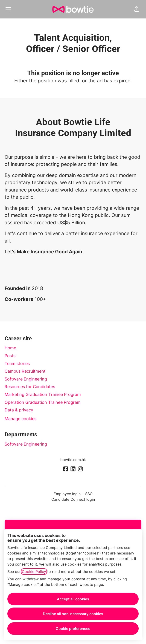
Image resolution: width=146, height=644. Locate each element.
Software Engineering (26, 379)
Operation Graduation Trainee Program (43, 402)
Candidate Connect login (73, 499)
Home (10, 348)
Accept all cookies (73, 599)
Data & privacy (19, 410)
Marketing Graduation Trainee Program (43, 394)
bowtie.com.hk (73, 460)
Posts (10, 356)
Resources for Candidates (30, 387)
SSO (89, 494)
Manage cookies (20, 419)
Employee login (67, 494)
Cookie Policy (34, 572)
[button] (137, 9)
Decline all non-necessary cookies (73, 614)
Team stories (17, 364)
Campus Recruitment (25, 371)
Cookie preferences (73, 629)
